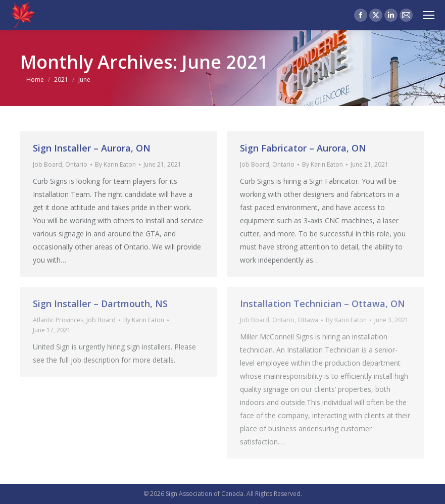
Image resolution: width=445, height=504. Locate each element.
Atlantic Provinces (58, 320)
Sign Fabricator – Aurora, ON (303, 148)
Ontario (76, 164)
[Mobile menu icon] (429, 15)
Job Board (47, 164)
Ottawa (308, 320)
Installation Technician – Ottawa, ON (323, 304)
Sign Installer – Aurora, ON (92, 148)
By (115, 164)
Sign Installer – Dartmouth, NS (100, 304)
